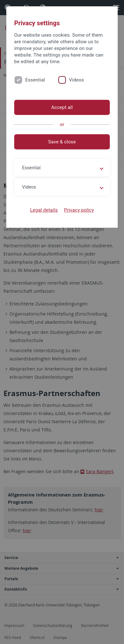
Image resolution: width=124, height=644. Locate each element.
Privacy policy (79, 210)
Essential (35, 80)
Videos (77, 80)
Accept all (62, 107)
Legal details (44, 210)
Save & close (62, 142)
